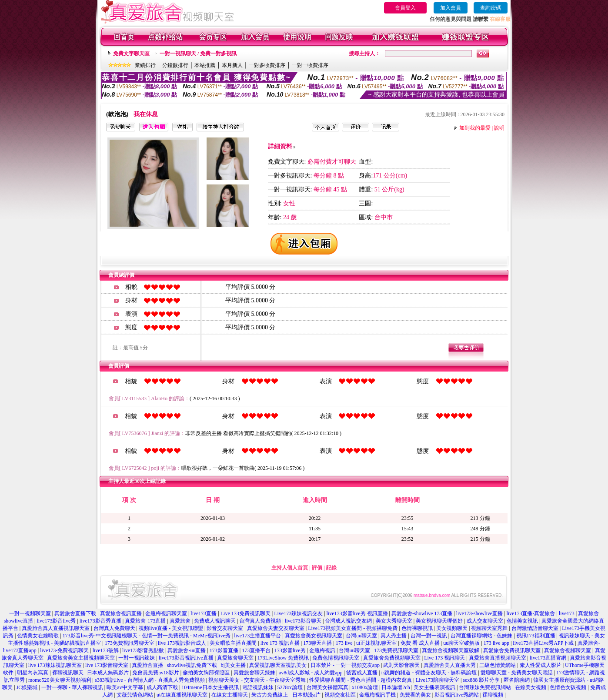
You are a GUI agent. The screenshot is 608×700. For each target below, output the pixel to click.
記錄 (331, 568)
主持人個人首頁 (290, 568)
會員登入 (405, 8)
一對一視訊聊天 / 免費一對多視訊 (198, 54)
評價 (317, 568)
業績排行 (145, 65)
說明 (499, 128)
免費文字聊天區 (131, 54)
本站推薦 (205, 65)
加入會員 (451, 8)
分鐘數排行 (175, 65)
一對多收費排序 (267, 65)
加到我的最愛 (475, 128)
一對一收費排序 (310, 65)
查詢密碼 (491, 8)
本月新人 (232, 65)
